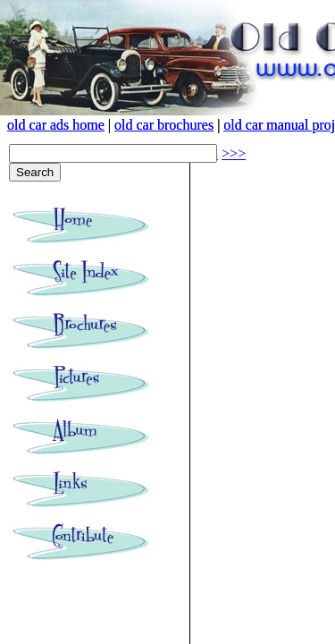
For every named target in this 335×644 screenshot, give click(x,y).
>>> (234, 153)
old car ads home (56, 125)
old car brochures (164, 125)
